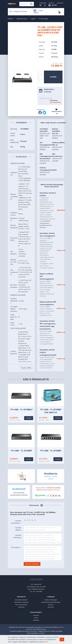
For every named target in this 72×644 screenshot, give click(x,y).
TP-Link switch (44, 19)
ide (47, 642)
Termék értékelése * (16, 522)
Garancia (51, 3)
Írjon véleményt (55, 102)
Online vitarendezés (21, 605)
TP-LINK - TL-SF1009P (21, 451)
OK (62, 639)
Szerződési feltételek (21, 600)
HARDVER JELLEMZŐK (18, 163)
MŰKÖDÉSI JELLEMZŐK (18, 295)
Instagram (36, 620)
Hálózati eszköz (22, 19)
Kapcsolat (60, 3)
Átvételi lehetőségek (51, 600)
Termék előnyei (18, 529)
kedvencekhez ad (57, 111)
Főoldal (10, 19)
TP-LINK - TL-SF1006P (51, 451)
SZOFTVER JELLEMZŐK (18, 328)
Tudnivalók (43, 3)
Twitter (36, 618)
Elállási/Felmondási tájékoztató (51, 602)
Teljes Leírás (26, 368)
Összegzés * (16, 547)
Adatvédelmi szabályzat (21, 602)
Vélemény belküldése (32, 564)
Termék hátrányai (17, 536)
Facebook (36, 615)
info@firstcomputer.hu (38, 589)
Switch (33, 19)
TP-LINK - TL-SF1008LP (21, 410)
